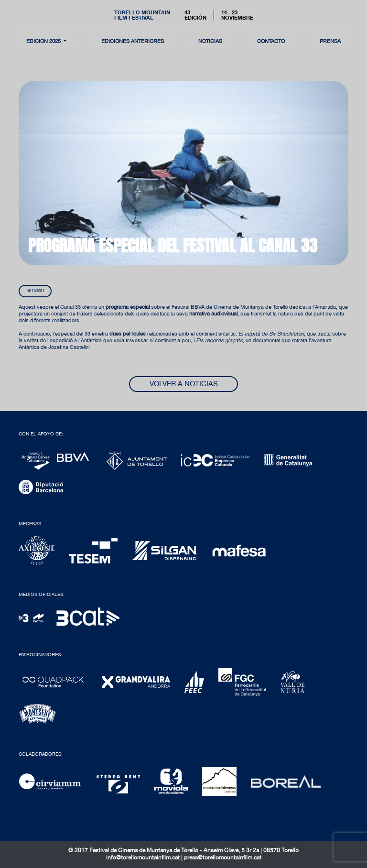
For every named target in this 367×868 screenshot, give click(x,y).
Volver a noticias (184, 384)
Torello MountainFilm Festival (142, 15)
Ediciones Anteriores (133, 41)
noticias (210, 41)
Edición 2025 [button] (44, 41)
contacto (271, 41)
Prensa (330, 41)
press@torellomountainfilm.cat (223, 857)
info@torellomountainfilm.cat (144, 857)
